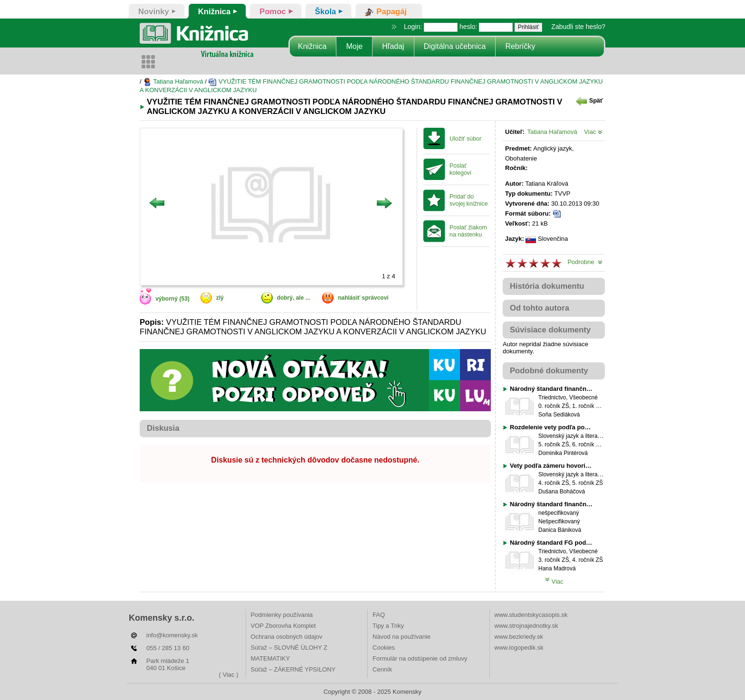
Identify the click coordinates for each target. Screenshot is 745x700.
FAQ (379, 615)
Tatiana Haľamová (173, 81)
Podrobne (585, 262)
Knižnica (312, 46)
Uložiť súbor (465, 139)
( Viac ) (229, 675)
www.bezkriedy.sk (519, 637)
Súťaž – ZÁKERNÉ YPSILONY (293, 669)
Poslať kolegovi (460, 169)
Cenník (382, 669)
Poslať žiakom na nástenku (468, 231)
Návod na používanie (401, 637)
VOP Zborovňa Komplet (283, 626)
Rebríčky (520, 46)
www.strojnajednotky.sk (526, 626)
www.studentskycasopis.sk (531, 615)
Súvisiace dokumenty (550, 330)
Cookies (384, 648)
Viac (593, 132)
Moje (354, 46)
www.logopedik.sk (519, 648)
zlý (220, 298)
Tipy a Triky (388, 626)
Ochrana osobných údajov (287, 637)
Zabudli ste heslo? (578, 27)
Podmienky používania (282, 615)
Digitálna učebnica (455, 46)
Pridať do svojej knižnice (469, 200)
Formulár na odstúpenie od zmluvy (420, 658)
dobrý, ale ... (294, 298)
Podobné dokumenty (549, 371)
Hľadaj (393, 46)
